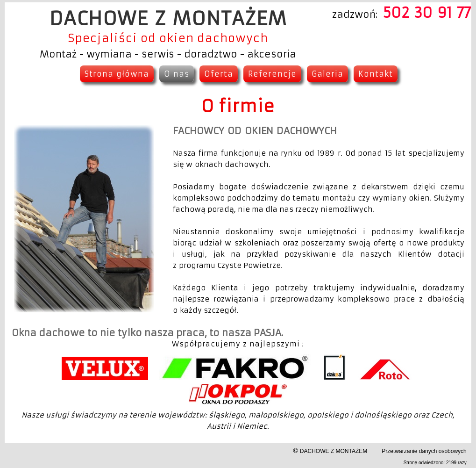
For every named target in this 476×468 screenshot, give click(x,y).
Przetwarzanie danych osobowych (424, 451)
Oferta (219, 74)
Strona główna (117, 74)
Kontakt (376, 74)
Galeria (327, 74)
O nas (177, 74)
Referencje (272, 74)
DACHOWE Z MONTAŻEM (334, 451)
